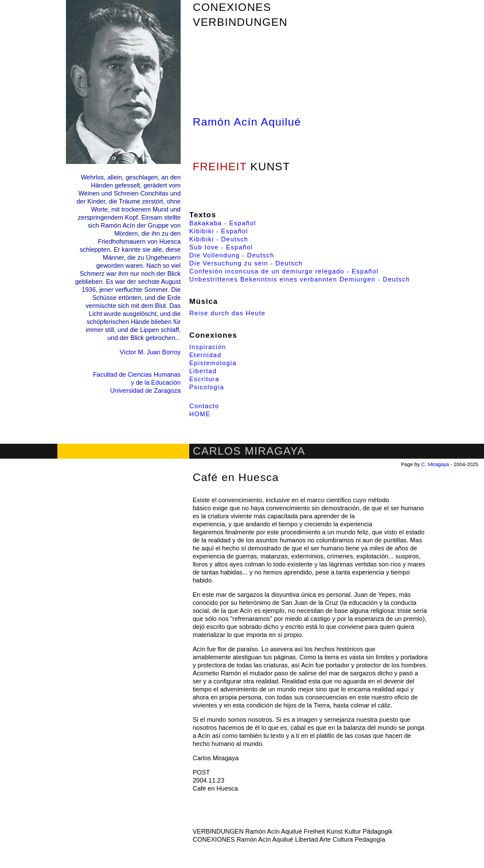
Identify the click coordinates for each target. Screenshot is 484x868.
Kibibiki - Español (218, 231)
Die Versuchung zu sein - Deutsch (246, 263)
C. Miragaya (436, 464)
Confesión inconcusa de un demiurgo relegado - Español (284, 271)
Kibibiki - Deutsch (219, 239)
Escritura (204, 379)
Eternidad (205, 355)
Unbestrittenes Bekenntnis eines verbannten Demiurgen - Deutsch (300, 279)
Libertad (203, 371)
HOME (200, 414)
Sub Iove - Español (221, 247)
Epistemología (213, 363)
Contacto (204, 406)
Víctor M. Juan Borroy (150, 352)
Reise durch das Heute (227, 313)
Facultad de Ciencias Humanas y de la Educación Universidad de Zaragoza (137, 382)
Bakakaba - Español (223, 223)
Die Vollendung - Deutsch (232, 255)
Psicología (207, 387)
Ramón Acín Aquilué (247, 122)
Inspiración (208, 347)
